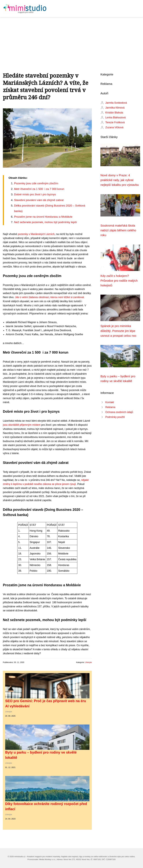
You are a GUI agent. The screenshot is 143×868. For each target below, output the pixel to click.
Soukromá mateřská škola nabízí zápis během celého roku (118, 230)
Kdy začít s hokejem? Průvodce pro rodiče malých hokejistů (119, 281)
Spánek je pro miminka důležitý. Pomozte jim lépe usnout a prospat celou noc (118, 331)
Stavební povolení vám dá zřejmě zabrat (39, 200)
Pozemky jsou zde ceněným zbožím (36, 183)
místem (36, 425)
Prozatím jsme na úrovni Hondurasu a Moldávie (43, 217)
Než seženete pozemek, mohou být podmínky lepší (45, 222)
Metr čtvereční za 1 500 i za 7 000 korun (39, 189)
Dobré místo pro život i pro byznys (35, 194)
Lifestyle (88, 662)
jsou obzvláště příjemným (18, 425)
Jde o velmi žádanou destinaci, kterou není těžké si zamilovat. (49, 297)
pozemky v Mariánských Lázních (36, 234)
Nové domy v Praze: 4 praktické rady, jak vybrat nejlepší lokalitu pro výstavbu (120, 180)
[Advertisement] (71, 39)
